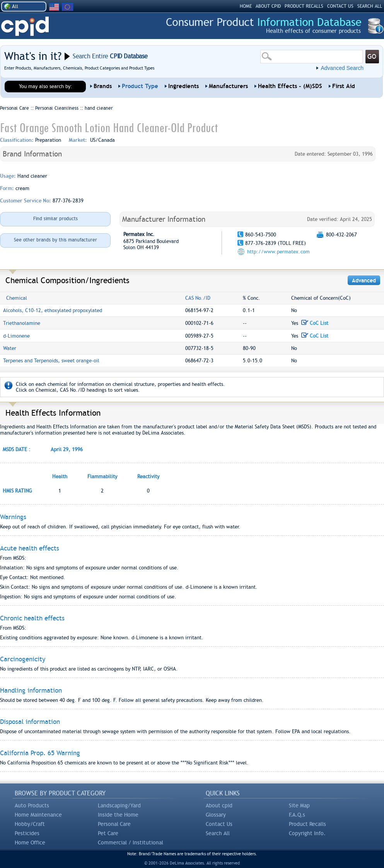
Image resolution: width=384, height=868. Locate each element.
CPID (25, 26)
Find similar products (55, 219)
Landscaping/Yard (119, 805)
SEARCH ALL (370, 6)
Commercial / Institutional (131, 843)
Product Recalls (307, 824)
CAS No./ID (198, 298)
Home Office (30, 843)
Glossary (216, 815)
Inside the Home (118, 815)
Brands (103, 86)
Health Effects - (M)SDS (290, 86)
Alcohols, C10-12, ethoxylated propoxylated (53, 310)
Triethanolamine (22, 323)
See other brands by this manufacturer (55, 240)
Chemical (17, 298)
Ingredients (183, 86)
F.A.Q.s (297, 815)
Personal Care (114, 824)
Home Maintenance (38, 815)
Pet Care (108, 833)
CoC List (315, 323)
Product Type (140, 86)
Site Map (299, 805)
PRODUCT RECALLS (304, 6)
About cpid (219, 805)
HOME (246, 6)
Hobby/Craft (30, 824)
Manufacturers (228, 86)
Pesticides (27, 833)
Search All (218, 833)
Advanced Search (342, 68)
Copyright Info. (307, 833)
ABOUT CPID (268, 6)
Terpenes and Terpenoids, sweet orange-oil (51, 361)
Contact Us (219, 824)
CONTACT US (340, 6)
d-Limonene (16, 336)
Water (10, 348)
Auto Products (32, 805)
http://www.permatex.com (278, 252)
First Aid (344, 86)
